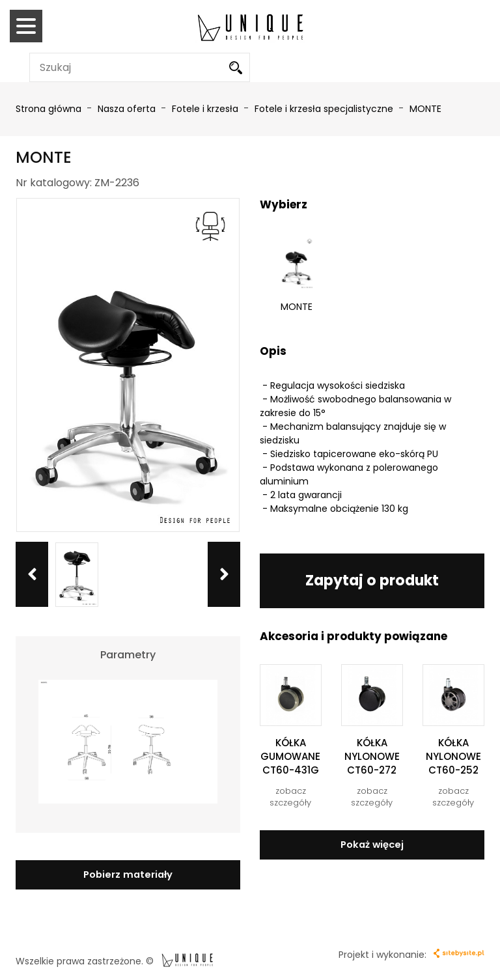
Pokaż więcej (372, 842)
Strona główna (49, 109)
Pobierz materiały (128, 874)
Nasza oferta (128, 109)
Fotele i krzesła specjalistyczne (325, 109)
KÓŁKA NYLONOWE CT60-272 (372, 755)
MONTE (425, 109)
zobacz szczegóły (290, 796)
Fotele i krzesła (206, 109)
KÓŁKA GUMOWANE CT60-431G (290, 755)
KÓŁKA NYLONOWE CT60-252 (453, 755)
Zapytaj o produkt (372, 579)
